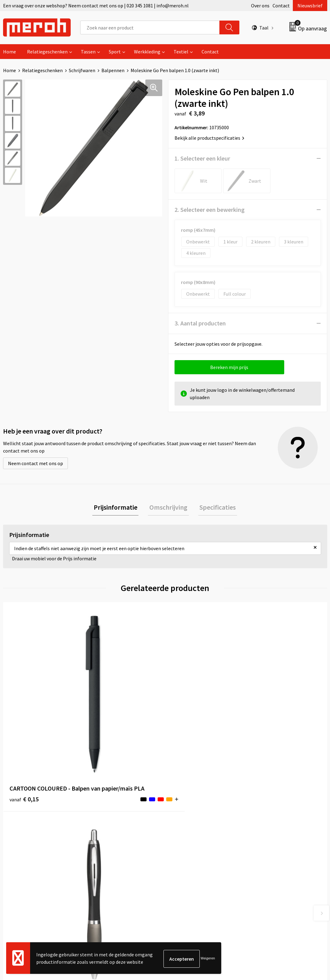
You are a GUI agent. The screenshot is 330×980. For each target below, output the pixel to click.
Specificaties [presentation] (215, 508)
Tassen (88, 52)
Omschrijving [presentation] (168, 508)
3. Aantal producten (200, 323)
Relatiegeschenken (47, 52)
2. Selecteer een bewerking (210, 210)
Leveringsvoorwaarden (277, 815)
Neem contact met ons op (35, 463)
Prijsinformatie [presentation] (118, 508)
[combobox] (150, 27)
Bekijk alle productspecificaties (209, 138)
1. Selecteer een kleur (202, 158)
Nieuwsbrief (310, 6)
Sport (115, 52)
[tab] (118, 508)
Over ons (260, 6)
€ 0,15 (24, 718)
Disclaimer (264, 843)
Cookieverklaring (271, 824)
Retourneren (186, 815)
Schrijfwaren (82, 70)
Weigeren (208, 959)
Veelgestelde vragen (114, 824)
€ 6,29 (186, 709)
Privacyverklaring (271, 834)
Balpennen (113, 70)
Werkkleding (147, 52)
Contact (281, 6)
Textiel (181, 52)
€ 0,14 (105, 709)
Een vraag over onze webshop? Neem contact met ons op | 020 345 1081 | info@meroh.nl (96, 6)
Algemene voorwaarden (278, 806)
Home (10, 52)
